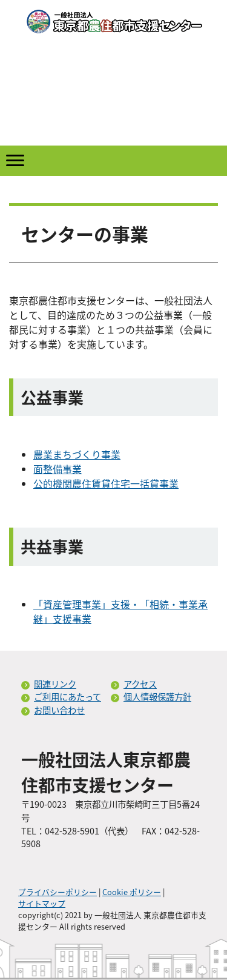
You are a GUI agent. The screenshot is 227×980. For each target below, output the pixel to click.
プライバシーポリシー (58, 892)
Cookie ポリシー (132, 892)
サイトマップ (42, 903)
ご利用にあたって (67, 697)
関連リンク (55, 684)
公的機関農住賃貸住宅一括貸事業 (106, 483)
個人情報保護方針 (157, 697)
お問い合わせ (59, 710)
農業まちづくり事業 (77, 454)
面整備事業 (58, 469)
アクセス (140, 684)
